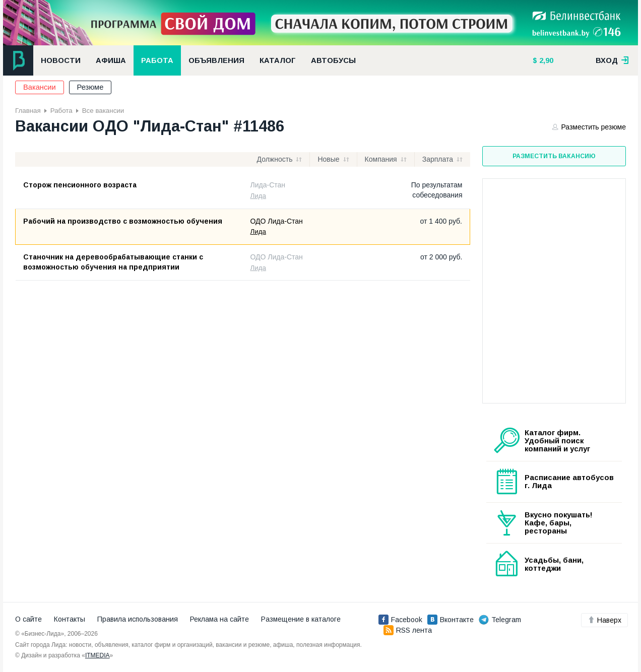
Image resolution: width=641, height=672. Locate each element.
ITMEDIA (98, 655)
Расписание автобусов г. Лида (569, 482)
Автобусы (333, 60)
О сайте (28, 619)
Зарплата (438, 159)
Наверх (604, 620)
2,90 (545, 60)
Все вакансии (103, 111)
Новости (61, 60)
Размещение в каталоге (301, 619)
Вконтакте (451, 620)
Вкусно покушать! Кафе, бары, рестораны (559, 523)
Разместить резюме (589, 127)
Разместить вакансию (554, 156)
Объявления (216, 60)
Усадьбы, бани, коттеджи (554, 564)
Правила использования (138, 619)
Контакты (70, 619)
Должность (275, 159)
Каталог (278, 60)
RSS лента (408, 630)
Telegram (500, 620)
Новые (328, 159)
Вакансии (40, 87)
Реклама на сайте (219, 619)
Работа (157, 60)
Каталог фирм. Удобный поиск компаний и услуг (557, 441)
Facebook (400, 620)
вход (612, 60)
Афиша (111, 60)
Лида (258, 196)
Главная (28, 111)
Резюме (90, 87)
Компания (381, 159)
